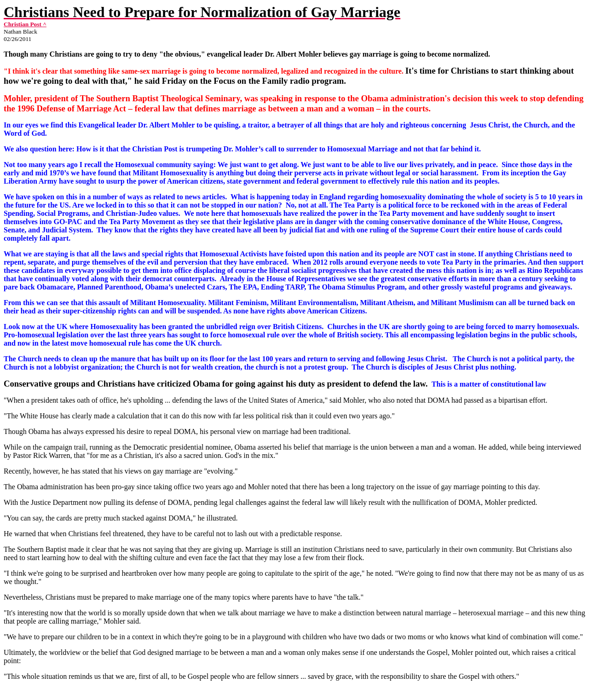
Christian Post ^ (25, 24)
